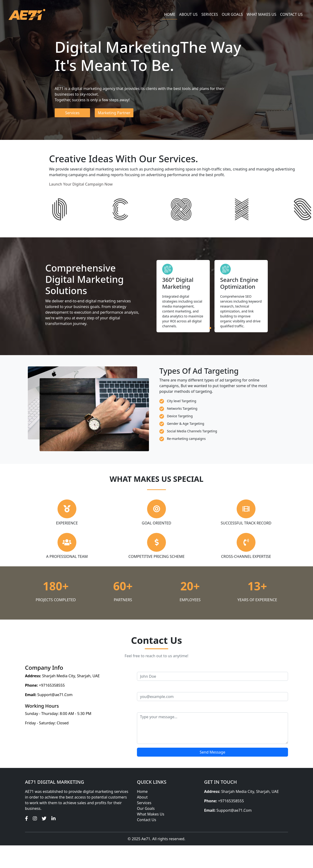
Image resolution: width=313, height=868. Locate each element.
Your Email (146, 687)
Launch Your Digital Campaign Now (81, 184)
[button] (210, 328)
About (142, 797)
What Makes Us (151, 814)
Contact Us (146, 820)
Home (170, 14)
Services (210, 14)
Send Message (212, 752)
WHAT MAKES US (261, 14)
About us (188, 14)
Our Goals (232, 14)
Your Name (147, 667)
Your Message (149, 708)
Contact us (291, 14)
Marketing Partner (114, 113)
